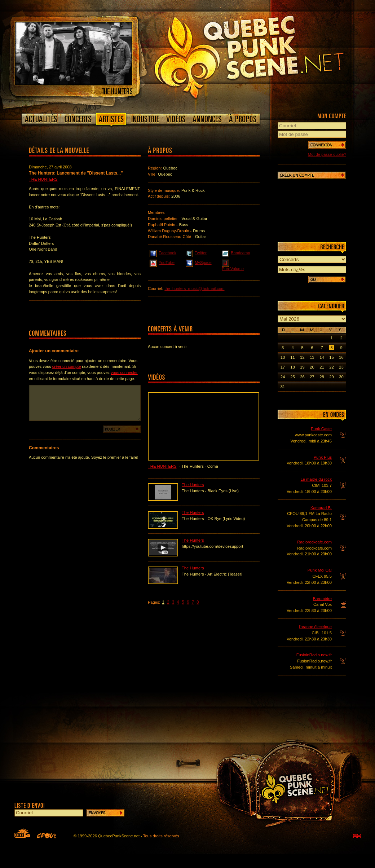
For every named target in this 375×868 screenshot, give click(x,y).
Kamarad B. (321, 508)
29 (331, 377)
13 (312, 357)
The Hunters (43, 179)
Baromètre (322, 599)
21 (322, 367)
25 (292, 377)
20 (312, 367)
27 (312, 377)
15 (331, 357)
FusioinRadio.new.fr (314, 655)
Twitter (196, 252)
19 (302, 367)
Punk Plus (323, 457)
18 (292, 367)
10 (283, 357)
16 (341, 357)
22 (331, 367)
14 (322, 357)
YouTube (162, 262)
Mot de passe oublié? (327, 154)
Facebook (163, 252)
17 (283, 367)
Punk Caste (321, 429)
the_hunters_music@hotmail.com (194, 288)
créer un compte (67, 366)
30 (341, 377)
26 (302, 377)
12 (302, 357)
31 (283, 387)
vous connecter (124, 373)
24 (283, 377)
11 (292, 357)
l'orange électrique (315, 627)
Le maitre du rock (316, 479)
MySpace (199, 262)
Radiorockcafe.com (314, 542)
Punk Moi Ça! (320, 570)
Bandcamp (236, 252)
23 (341, 367)
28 (322, 377)
